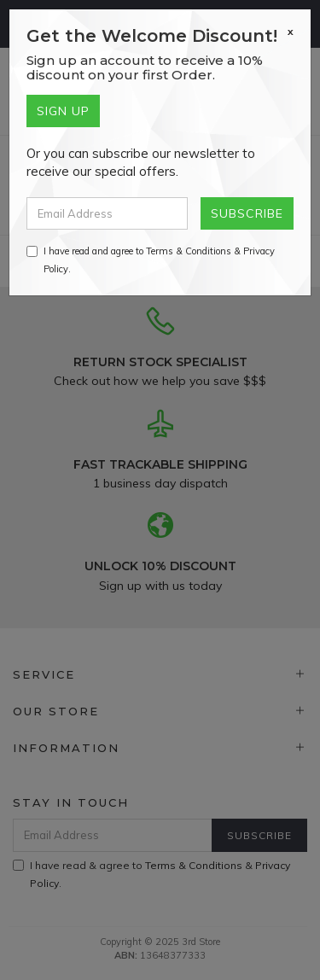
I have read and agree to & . (151, 260)
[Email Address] (107, 213)
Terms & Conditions (189, 251)
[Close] (291, 32)
